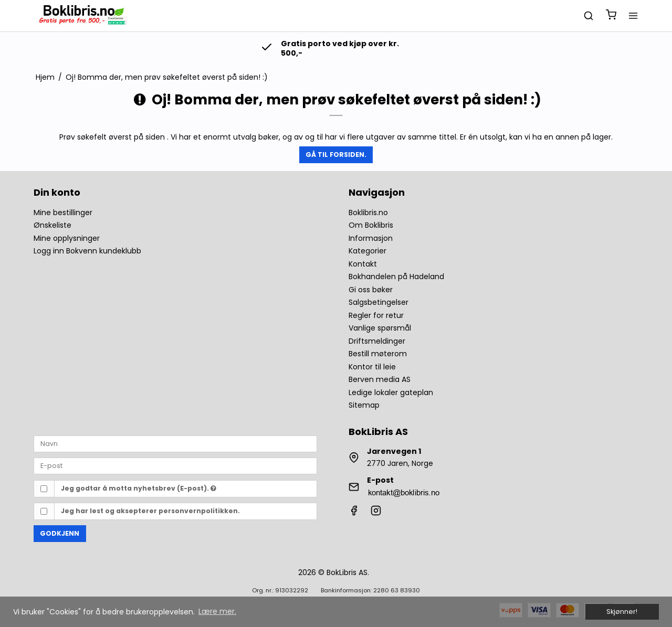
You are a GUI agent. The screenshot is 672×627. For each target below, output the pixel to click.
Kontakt (363, 264)
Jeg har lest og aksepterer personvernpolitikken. (150, 511)
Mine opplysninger (67, 238)
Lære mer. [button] (217, 611)
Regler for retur (376, 315)
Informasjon (371, 238)
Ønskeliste (52, 225)
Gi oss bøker (371, 290)
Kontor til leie (372, 367)
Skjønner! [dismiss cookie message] (622, 612)
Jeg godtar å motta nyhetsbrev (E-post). (139, 488)
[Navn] (175, 443)
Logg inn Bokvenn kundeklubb (87, 251)
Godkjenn (60, 533)
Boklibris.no (368, 212)
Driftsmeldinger (377, 341)
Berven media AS (380, 379)
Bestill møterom (378, 354)
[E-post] (175, 465)
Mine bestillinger (63, 212)
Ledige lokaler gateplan (391, 392)
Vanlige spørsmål (380, 328)
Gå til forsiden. (336, 155)
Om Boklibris (371, 225)
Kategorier (367, 251)
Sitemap (364, 405)
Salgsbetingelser (379, 302)
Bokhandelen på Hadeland (396, 277)
